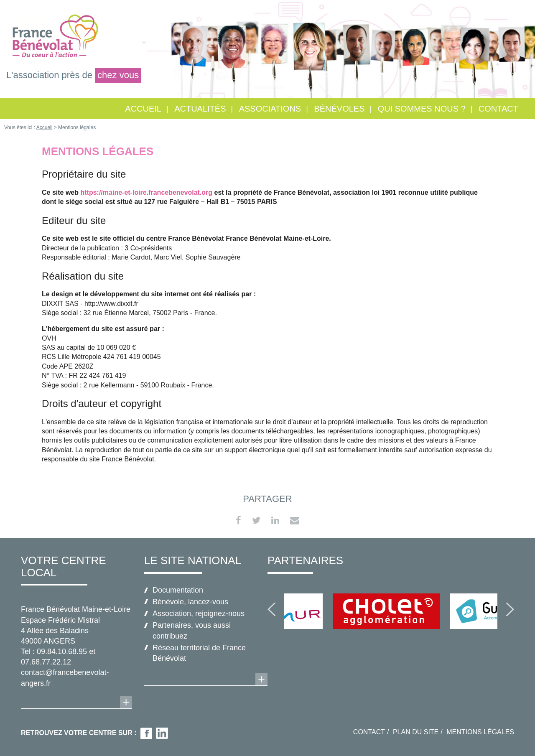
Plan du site (416, 732)
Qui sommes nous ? (422, 109)
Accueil (143, 109)
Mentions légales (480, 732)
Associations (270, 109)
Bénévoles (339, 109)
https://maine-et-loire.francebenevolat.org (146, 192)
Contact (498, 109)
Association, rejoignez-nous (199, 613)
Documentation (178, 590)
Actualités (200, 109)
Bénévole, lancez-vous (190, 602)
